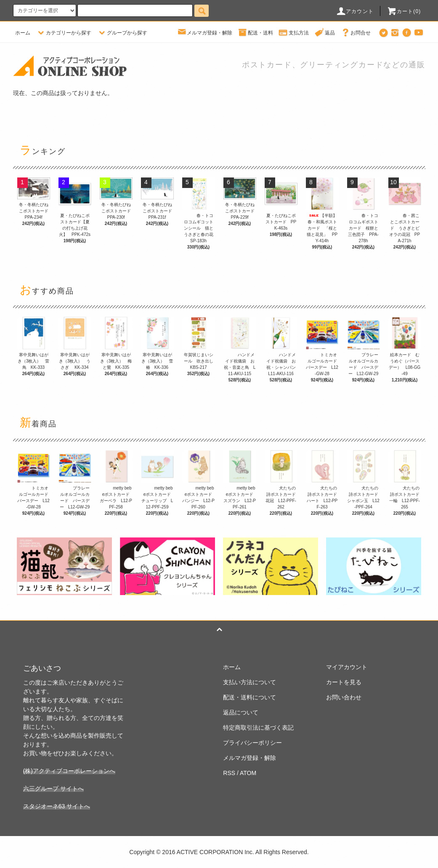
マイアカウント (347, 667)
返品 (325, 33)
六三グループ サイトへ (53, 789)
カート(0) (404, 11)
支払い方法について (250, 682)
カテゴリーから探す (64, 33)
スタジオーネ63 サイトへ (57, 806)
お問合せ (356, 33)
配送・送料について (250, 697)
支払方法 (294, 33)
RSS (229, 773)
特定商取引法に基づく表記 (258, 728)
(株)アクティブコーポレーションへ (69, 771)
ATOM (248, 773)
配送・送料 (255, 33)
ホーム (23, 33)
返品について (241, 712)
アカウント (355, 11)
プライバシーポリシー (252, 743)
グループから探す (122, 33)
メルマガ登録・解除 (204, 33)
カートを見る (344, 682)
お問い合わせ (344, 697)
